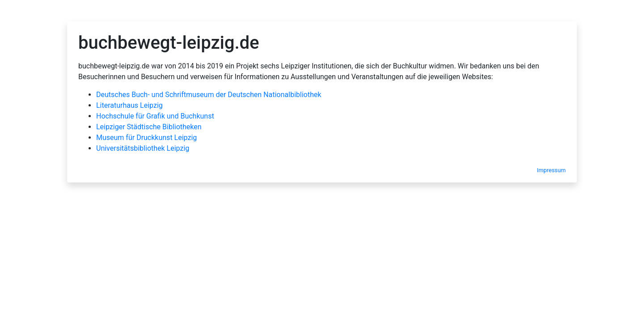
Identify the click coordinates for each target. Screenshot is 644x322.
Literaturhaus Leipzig (129, 105)
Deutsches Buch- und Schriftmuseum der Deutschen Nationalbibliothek (209, 95)
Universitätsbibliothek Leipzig (143, 148)
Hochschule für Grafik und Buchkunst (155, 116)
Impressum (551, 170)
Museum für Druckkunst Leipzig (146, 138)
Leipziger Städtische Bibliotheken (149, 127)
